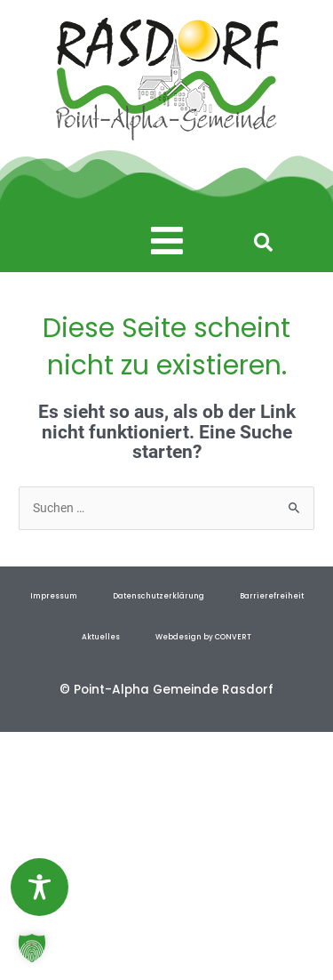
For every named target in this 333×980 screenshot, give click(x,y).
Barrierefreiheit (272, 596)
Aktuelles (101, 637)
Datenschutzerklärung (159, 596)
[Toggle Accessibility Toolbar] (40, 887)
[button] (167, 241)
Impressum (54, 596)
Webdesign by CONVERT (203, 637)
